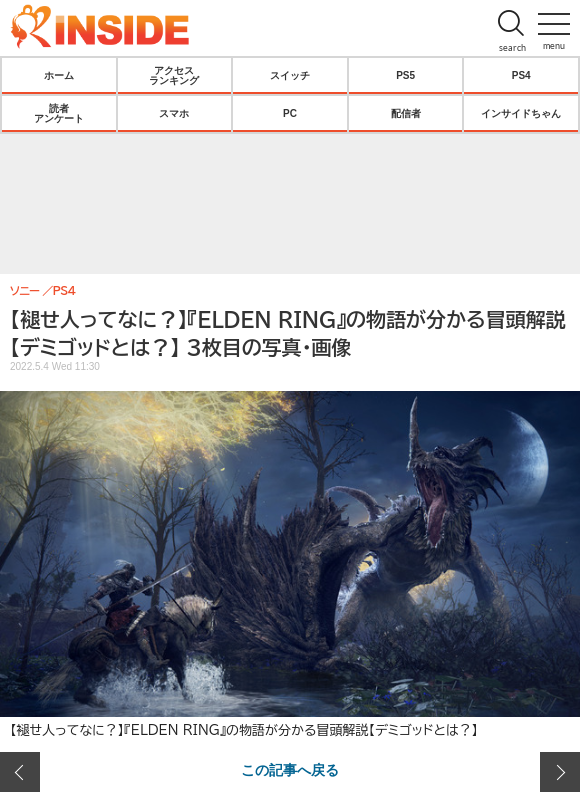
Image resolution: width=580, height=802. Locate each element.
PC (290, 113)
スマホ (174, 113)
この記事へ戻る (290, 769)
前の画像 (20, 772)
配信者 (406, 113)
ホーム (59, 75)
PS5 (405, 75)
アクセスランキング (174, 75)
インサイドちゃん (521, 113)
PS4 (521, 75)
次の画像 (560, 772)
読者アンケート (59, 113)
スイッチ (290, 75)
